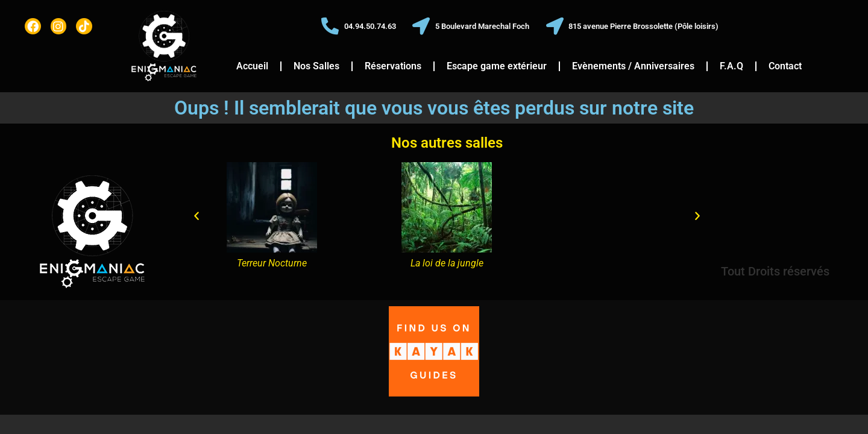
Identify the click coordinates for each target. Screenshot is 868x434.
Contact (785, 66)
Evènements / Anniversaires (633, 66)
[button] (197, 216)
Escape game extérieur (497, 66)
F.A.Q (731, 66)
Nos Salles (316, 66)
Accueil (252, 66)
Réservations (393, 66)
